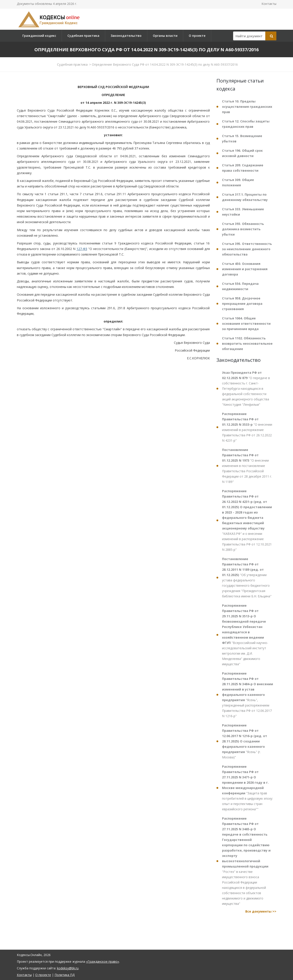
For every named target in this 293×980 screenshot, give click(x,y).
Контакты (269, 4)
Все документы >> (261, 911)
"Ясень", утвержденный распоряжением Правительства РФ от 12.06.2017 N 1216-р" (248, 695)
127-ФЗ (82, 249)
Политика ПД (65, 975)
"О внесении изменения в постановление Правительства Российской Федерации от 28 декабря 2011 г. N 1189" (247, 466)
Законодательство (126, 36)
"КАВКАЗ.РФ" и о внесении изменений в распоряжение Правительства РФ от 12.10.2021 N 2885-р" (247, 520)
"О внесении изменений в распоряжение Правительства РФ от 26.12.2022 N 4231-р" (247, 427)
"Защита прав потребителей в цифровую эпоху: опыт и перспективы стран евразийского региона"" (247, 788)
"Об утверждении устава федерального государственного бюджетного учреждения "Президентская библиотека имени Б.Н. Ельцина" (247, 578)
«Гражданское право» (103, 961)
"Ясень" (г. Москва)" (245, 741)
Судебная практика (83, 36)
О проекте (197, 36)
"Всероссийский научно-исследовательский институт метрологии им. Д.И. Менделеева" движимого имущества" (245, 635)
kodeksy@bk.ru (68, 968)
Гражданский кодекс (39, 36)
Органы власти (165, 36)
